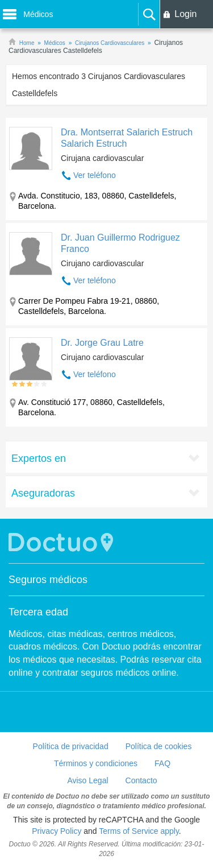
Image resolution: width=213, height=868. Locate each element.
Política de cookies (159, 746)
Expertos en (39, 458)
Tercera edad (38, 612)
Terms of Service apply (139, 831)
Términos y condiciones (96, 763)
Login (185, 14)
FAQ (162, 763)
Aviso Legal (87, 780)
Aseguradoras (43, 493)
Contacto (141, 780)
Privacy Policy (57, 831)
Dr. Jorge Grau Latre (102, 343)
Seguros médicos (48, 580)
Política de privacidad (71, 746)
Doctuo (62, 542)
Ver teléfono (95, 175)
